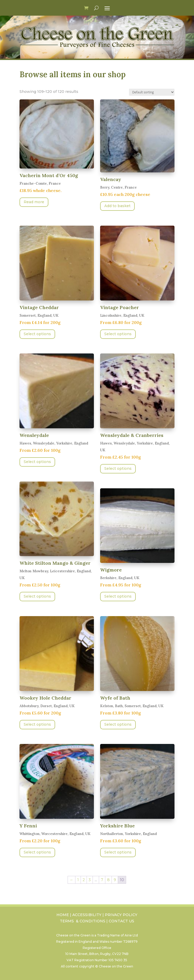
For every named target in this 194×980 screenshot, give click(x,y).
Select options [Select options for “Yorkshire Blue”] (118, 852)
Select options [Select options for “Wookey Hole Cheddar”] (37, 724)
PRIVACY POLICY (121, 915)
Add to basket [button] (117, 206)
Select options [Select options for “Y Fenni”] (37, 852)
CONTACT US (121, 921)
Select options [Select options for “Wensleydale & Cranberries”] (118, 468)
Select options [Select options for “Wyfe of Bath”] (118, 724)
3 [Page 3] (90, 880)
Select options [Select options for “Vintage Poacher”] (118, 334)
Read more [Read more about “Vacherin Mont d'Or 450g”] (34, 202)
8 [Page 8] (108, 880)
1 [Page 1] (78, 880)
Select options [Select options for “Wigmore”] (118, 596)
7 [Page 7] (102, 880)
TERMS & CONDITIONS (83, 921)
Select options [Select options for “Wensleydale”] (37, 462)
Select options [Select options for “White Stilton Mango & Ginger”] (37, 596)
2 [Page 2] (84, 880)
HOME (63, 915)
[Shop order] (152, 92)
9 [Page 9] (115, 880)
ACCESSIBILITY (87, 915)
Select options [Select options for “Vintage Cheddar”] (37, 334)
